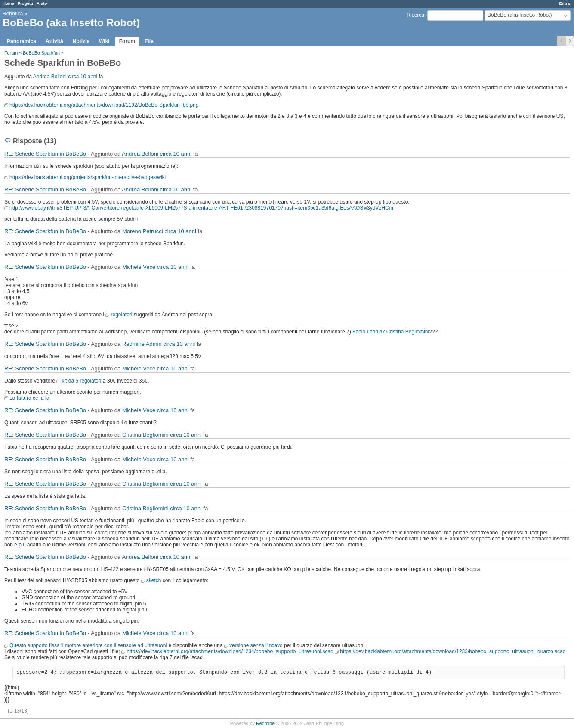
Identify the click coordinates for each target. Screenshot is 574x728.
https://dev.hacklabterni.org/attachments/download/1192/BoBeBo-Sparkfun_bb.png (104, 105)
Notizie (81, 41)
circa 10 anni (83, 77)
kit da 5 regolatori (81, 381)
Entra (564, 3)
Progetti (25, 3)
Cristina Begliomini (408, 332)
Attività (54, 41)
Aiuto (42, 3)
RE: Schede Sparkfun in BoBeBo (45, 154)
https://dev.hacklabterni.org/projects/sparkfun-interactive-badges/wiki (88, 177)
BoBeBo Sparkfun (41, 53)
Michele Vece (139, 267)
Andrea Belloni (50, 77)
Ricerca (415, 15)
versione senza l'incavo (256, 645)
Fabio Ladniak (369, 332)
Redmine (265, 723)
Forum (127, 41)
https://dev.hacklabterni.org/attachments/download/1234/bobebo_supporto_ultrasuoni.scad (230, 651)
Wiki (104, 41)
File (149, 41)
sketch (154, 580)
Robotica (13, 14)
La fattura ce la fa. (30, 398)
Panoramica (22, 41)
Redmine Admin (142, 344)
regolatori (121, 315)
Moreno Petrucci (143, 231)
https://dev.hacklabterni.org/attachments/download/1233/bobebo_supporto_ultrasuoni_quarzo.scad (453, 651)
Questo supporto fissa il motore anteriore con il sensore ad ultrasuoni (88, 645)
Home (8, 3)
